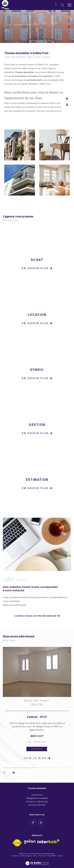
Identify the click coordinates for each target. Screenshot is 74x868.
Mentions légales (26, 856)
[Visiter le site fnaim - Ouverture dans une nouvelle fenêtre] (17, 843)
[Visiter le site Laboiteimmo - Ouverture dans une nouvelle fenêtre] (37, 861)
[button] (13, 773)
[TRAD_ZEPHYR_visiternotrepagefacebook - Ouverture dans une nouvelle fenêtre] (33, 823)
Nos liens (42, 856)
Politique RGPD (51, 856)
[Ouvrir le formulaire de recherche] (62, 5)
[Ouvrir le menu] (69, 5)
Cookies (60, 856)
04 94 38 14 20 (37, 795)
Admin (35, 856)
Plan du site (15, 856)
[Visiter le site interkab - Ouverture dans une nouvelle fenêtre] (30, 842)
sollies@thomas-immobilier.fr (37, 798)
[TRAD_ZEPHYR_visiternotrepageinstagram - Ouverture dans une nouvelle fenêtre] (41, 823)
